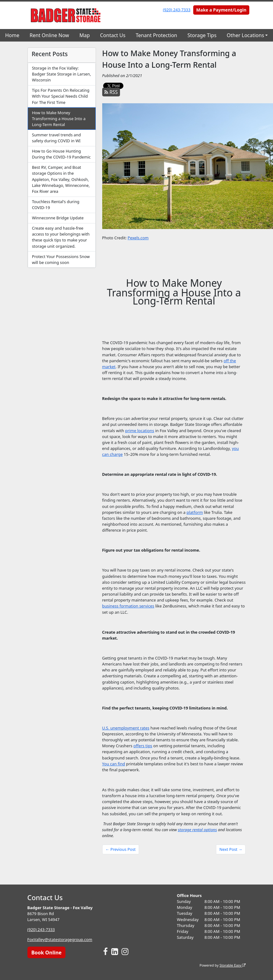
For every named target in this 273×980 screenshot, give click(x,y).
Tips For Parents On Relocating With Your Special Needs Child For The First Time (60, 96)
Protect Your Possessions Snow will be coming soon (61, 259)
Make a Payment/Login (221, 10)
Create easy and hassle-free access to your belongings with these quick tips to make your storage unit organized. (61, 237)
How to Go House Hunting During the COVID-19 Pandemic (61, 154)
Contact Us (113, 35)
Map (85, 35)
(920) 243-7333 (177, 10)
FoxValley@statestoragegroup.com (60, 939)
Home (12, 35)
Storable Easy (232, 965)
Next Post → (231, 849)
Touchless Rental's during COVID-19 (55, 205)
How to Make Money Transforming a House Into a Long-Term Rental (59, 119)
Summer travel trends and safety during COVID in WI (56, 138)
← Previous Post (120, 849)
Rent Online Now (49, 35)
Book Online (46, 952)
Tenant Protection (156, 35)
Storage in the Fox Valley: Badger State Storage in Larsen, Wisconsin (61, 74)
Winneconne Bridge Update (58, 218)
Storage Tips (202, 35)
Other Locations (246, 35)
